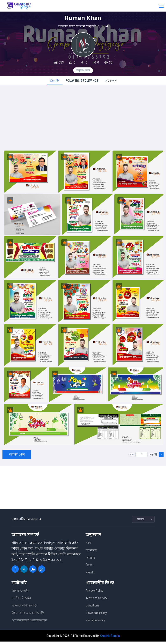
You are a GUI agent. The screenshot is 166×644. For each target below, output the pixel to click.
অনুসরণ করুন (83, 70)
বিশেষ (89, 567)
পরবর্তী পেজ (17, 457)
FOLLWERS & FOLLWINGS (82, 82)
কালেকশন (110, 82)
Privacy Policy (94, 593)
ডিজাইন (55, 82)
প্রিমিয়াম (90, 560)
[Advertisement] (83, 122)
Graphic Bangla (110, 638)
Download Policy (96, 615)
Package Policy (95, 623)
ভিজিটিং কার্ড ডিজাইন (24, 608)
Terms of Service (97, 600)
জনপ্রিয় (90, 575)
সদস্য (89, 545)
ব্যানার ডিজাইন (20, 593)
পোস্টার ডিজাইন (21, 600)
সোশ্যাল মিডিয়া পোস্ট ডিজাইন (29, 623)
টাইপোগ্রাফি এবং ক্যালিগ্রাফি (28, 615)
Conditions (92, 608)
